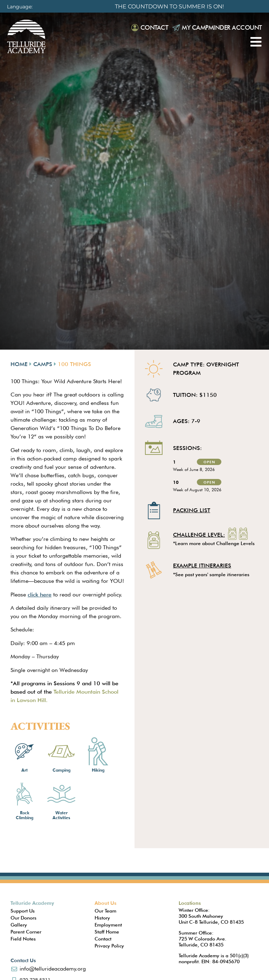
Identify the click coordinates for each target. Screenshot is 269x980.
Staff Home (107, 932)
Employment (108, 925)
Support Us (23, 911)
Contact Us (23, 960)
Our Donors (23, 918)
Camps (43, 364)
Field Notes (23, 939)
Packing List (192, 510)
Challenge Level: (199, 535)
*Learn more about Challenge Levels (214, 543)
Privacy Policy (109, 946)
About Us (105, 903)
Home (19, 364)
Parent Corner (26, 932)
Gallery (19, 925)
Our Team (105, 911)
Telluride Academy (32, 903)
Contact (154, 27)
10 (176, 482)
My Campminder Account (222, 27)
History (102, 918)
